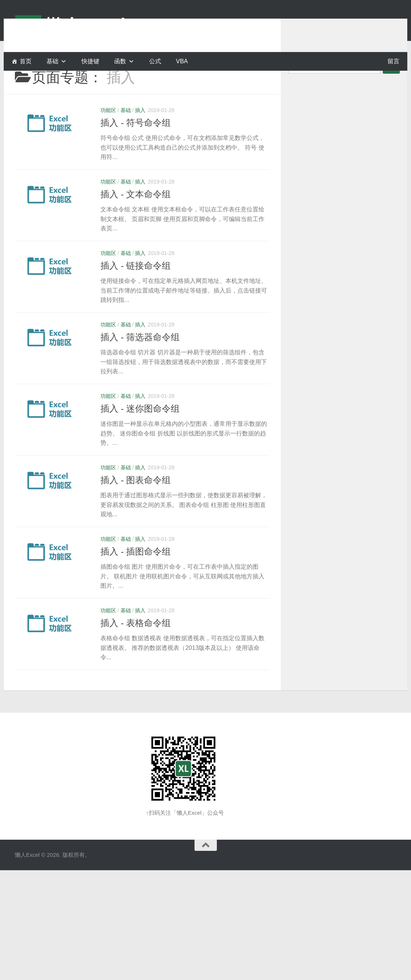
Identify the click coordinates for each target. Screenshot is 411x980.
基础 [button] (52, 61)
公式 (155, 61)
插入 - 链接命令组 (136, 284)
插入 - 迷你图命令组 (140, 427)
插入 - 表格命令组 (136, 641)
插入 (140, 129)
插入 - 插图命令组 (136, 570)
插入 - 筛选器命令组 (140, 356)
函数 (120, 61)
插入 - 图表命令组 (136, 499)
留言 (394, 61)
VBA (182, 61)
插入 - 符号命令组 (136, 141)
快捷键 (90, 61)
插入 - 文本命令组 (136, 213)
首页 (26, 61)
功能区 (108, 129)
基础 (126, 129)
